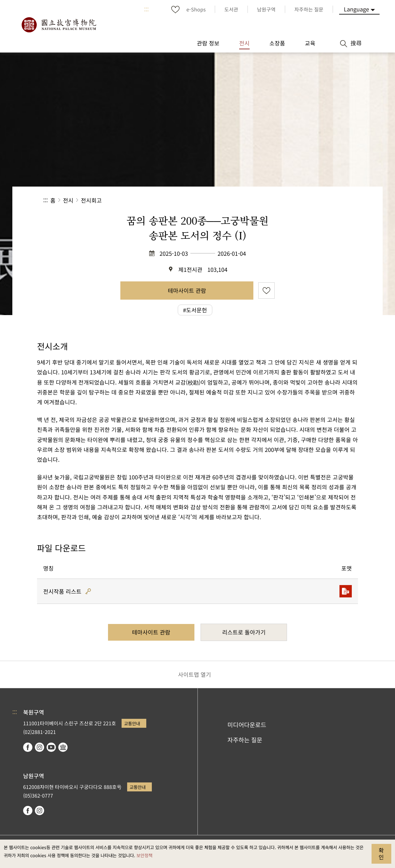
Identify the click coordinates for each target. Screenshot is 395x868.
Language (356, 9)
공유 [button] (284, 200)
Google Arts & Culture (63, 747)
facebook (28, 747)
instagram (39, 747)
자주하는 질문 (245, 740)
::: (146, 9)
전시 (68, 200)
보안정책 (144, 855)
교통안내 (132, 723)
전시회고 (91, 200)
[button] (305, 200)
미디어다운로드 (247, 725)
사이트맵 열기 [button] (195, 674)
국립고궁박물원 (59, 25)
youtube (51, 747)
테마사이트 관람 (187, 290)
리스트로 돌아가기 (244, 632)
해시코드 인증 (88, 591)
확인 (381, 853)
